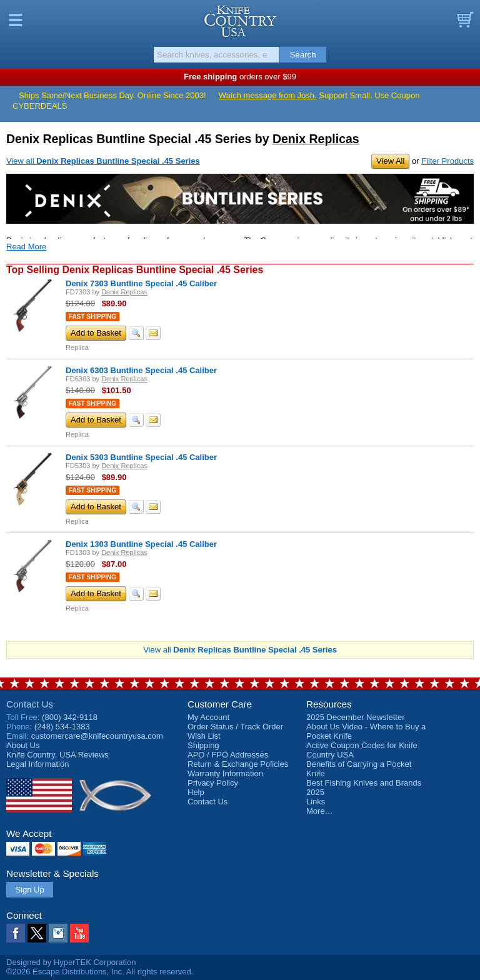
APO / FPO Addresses (228, 755)
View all (103, 161)
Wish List (204, 736)
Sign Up (29, 890)
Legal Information (37, 764)
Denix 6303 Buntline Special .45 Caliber (141, 370)
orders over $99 (240, 77)
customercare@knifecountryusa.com (97, 736)
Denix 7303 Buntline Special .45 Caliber (141, 283)
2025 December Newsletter (356, 717)
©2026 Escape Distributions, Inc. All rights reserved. (100, 972)
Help (196, 792)
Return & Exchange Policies (238, 764)
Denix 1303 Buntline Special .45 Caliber (141, 544)
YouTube (79, 933)
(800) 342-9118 (70, 717)
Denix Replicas (316, 139)
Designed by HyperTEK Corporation (71, 962)
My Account (208, 717)
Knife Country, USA (240, 21)
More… (320, 811)
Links (316, 802)
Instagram (58, 933)
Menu (16, 20)
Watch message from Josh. (268, 95)
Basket (464, 20)
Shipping (203, 745)
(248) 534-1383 (62, 727)
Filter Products (447, 161)
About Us (23, 745)
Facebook (16, 933)
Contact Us (30, 704)
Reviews (57, 755)
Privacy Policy (213, 783)
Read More (26, 247)
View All (390, 161)
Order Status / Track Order (235, 727)
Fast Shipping (92, 317)
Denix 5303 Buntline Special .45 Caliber (141, 457)
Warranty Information (225, 773)
